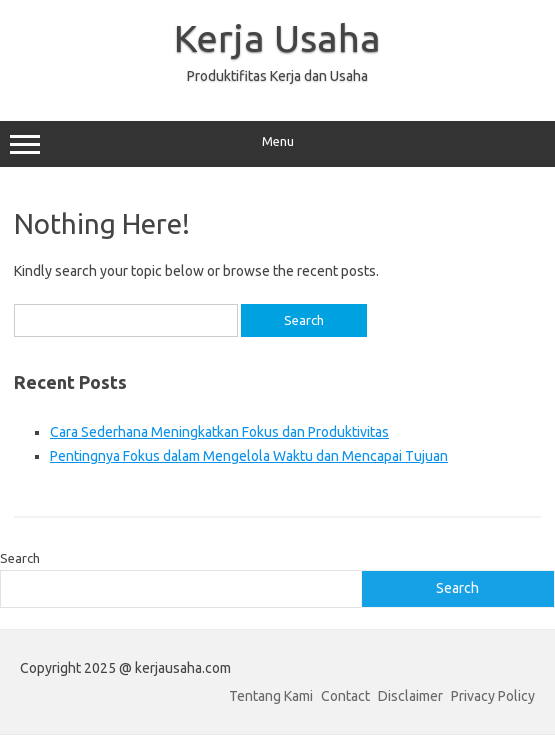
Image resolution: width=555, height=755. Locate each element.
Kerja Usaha (277, 38)
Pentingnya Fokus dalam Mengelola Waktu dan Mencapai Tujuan (249, 456)
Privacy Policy (493, 696)
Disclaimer (410, 696)
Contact (345, 696)
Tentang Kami (271, 696)
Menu (277, 144)
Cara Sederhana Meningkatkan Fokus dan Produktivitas (219, 432)
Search (20, 558)
